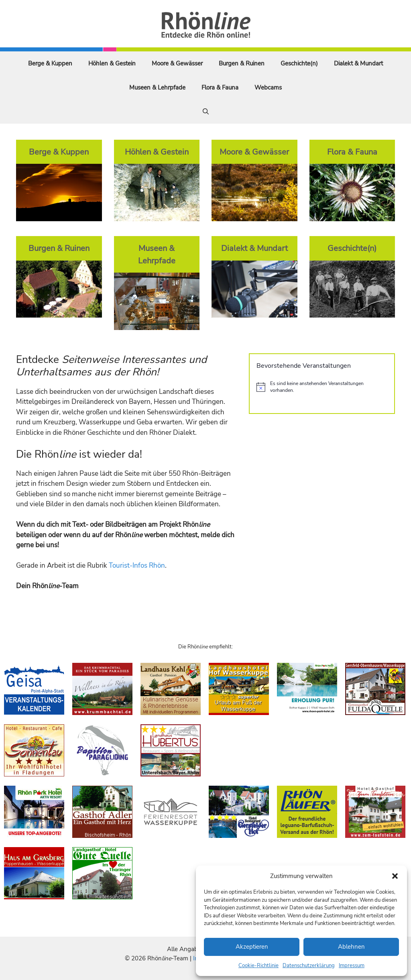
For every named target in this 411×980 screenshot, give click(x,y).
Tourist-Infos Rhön (137, 565)
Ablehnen (351, 947)
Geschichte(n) (299, 63)
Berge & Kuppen (50, 63)
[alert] (322, 387)
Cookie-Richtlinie (258, 966)
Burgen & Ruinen (242, 63)
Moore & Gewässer (177, 63)
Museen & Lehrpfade (157, 88)
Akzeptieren (252, 947)
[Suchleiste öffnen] (206, 112)
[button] (395, 876)
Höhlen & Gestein (112, 63)
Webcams (268, 88)
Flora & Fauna (220, 88)
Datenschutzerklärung (309, 966)
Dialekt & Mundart (358, 63)
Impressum (352, 966)
